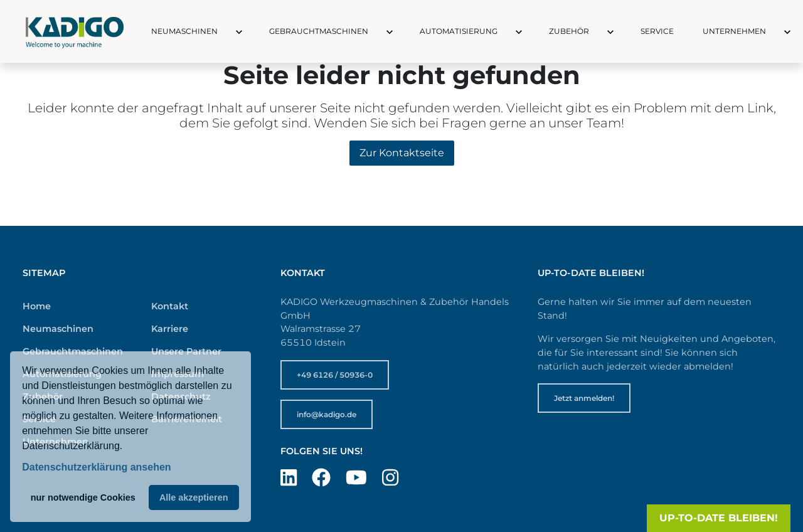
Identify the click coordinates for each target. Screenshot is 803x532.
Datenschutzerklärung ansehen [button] (96, 467)
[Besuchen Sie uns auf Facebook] (321, 478)
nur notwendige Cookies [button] (83, 497)
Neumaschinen (184, 31)
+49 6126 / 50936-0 (335, 375)
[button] (228, 31)
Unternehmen (734, 31)
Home (37, 306)
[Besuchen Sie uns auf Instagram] (390, 478)
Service (657, 31)
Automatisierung (459, 31)
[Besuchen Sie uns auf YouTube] (356, 478)
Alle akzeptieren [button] (194, 497)
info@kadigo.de (327, 414)
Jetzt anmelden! (584, 398)
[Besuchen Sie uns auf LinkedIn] (289, 478)
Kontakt (170, 306)
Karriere (170, 329)
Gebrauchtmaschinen (319, 31)
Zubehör (569, 31)
